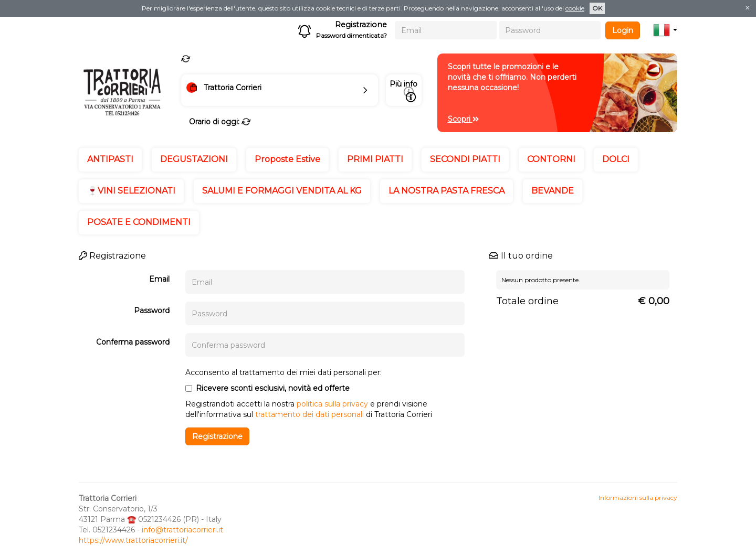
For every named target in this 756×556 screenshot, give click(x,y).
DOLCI (616, 159)
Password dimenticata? (351, 35)
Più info (403, 91)
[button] (665, 30)
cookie (575, 8)
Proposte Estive (287, 159)
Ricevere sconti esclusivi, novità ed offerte (267, 388)
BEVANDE (553, 191)
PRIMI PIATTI (375, 159)
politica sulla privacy (332, 404)
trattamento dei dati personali (309, 414)
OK (597, 8)
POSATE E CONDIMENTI (139, 222)
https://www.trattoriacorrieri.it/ (133, 540)
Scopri (463, 119)
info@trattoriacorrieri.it (182, 530)
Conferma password (133, 342)
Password (152, 311)
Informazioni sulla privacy (638, 498)
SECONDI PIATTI (465, 159)
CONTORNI (551, 159)
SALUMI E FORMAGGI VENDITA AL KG (282, 191)
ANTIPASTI (110, 159)
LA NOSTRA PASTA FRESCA (447, 191)
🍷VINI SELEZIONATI (131, 191)
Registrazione (361, 25)
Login (623, 30)
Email (159, 279)
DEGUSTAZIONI (194, 159)
